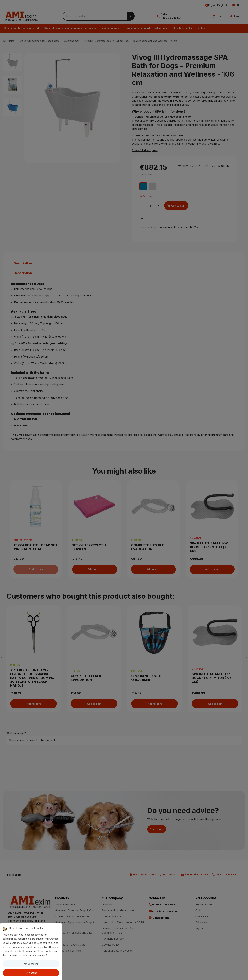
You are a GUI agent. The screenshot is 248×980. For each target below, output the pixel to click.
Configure (31, 964)
